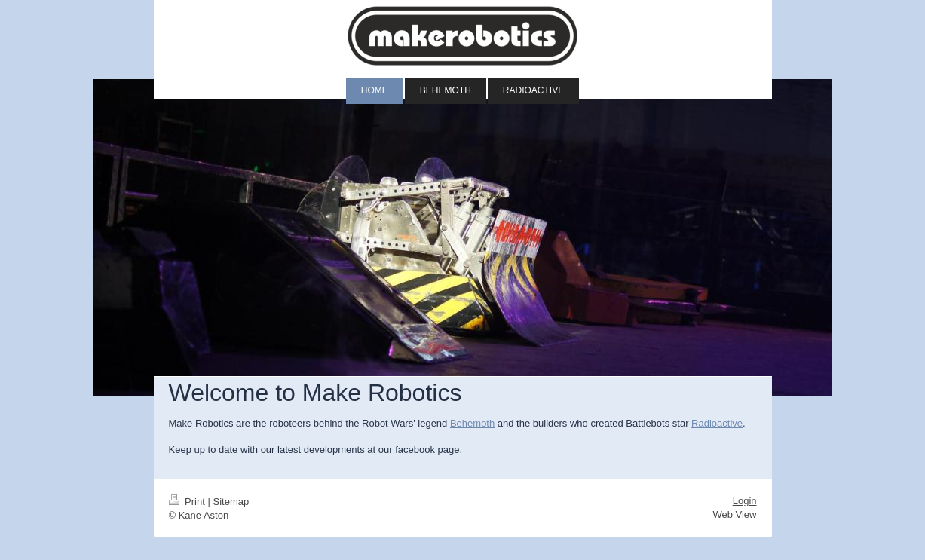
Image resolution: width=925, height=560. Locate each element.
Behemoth (472, 423)
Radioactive (717, 423)
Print (188, 502)
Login (745, 501)
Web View (734, 514)
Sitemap (231, 502)
